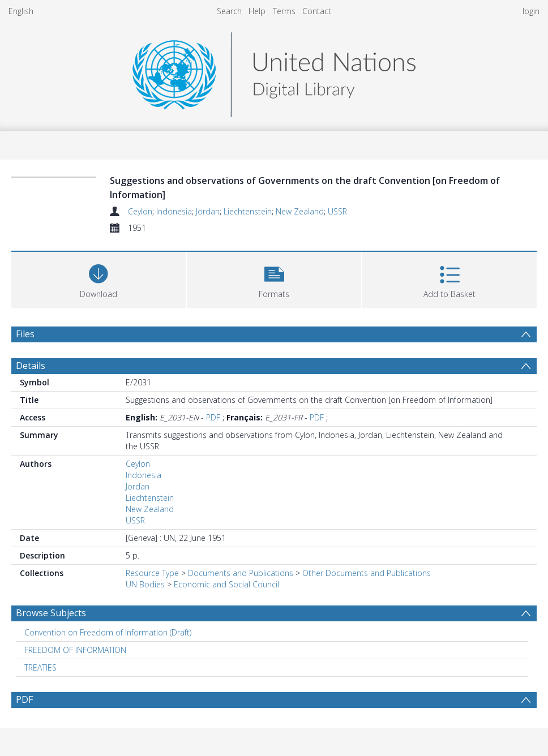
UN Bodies (145, 584)
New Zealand (300, 211)
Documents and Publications (241, 573)
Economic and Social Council (226, 584)
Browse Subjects (51, 613)
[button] (274, 279)
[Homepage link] (274, 72)
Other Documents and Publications (367, 573)
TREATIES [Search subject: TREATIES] (40, 667)
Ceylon (140, 211)
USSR (337, 211)
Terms (284, 11)
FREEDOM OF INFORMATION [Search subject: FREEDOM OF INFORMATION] (75, 650)
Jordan (208, 211)
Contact (317, 11)
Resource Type (152, 573)
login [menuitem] (531, 11)
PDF (213, 417)
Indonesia (174, 211)
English (21, 11)
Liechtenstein (248, 211)
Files (25, 334)
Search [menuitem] (229, 11)
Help (257, 11)
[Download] (99, 279)
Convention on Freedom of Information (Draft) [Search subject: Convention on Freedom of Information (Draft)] (108, 632)
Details (31, 366)
